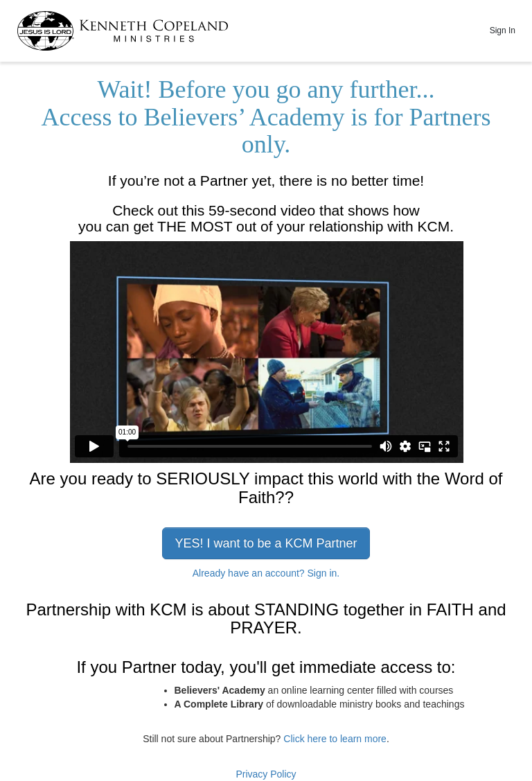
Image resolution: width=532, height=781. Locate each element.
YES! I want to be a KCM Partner (266, 543)
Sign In (503, 30)
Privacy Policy (266, 774)
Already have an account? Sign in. (266, 573)
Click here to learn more (335, 739)
